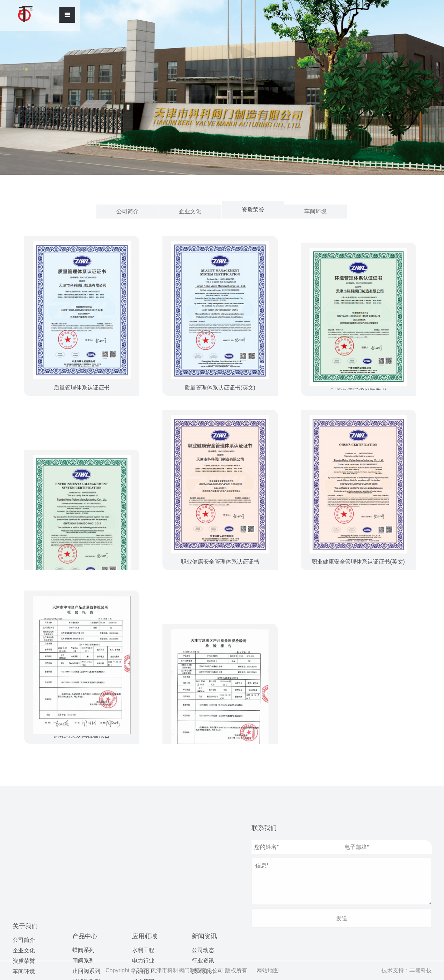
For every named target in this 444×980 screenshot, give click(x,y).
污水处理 (143, 900)
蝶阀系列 (83, 842)
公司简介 (128, 211)
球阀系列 (83, 895)
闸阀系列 (83, 853)
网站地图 (268, 970)
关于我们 (25, 828)
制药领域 (143, 921)
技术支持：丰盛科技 (407, 970)
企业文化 (190, 211)
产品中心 (85, 828)
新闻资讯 (204, 847)
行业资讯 (203, 872)
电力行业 (143, 858)
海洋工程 (143, 889)
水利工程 (143, 847)
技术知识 (203, 882)
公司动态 (203, 861)
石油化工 (143, 868)
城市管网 (143, 879)
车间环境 (315, 211)
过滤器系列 (86, 874)
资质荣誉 (253, 210)
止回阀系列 (86, 863)
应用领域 (145, 834)
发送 (342, 918)
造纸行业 (143, 910)
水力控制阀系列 (92, 884)
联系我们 (264, 828)
